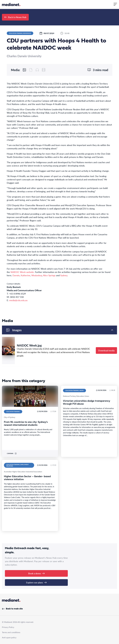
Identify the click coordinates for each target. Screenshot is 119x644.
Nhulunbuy (37, 275)
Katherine (26, 275)
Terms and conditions (11, 632)
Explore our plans (36, 582)
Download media (106, 350)
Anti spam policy (9, 637)
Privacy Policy (8, 627)
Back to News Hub (15, 17)
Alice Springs (49, 275)
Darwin (16, 275)
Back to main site (12, 609)
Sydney (64, 275)
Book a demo (36, 573)
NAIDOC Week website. (22, 272)
